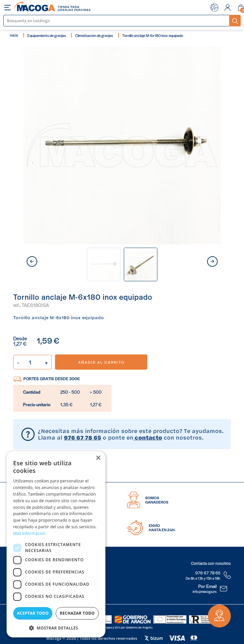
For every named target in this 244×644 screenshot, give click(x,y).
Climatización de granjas (94, 35)
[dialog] (56, 544)
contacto (148, 437)
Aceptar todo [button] (33, 613)
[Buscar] (117, 21)
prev (32, 261)
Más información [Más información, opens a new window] (29, 533)
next (212, 261)
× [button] (98, 458)
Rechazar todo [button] (77, 613)
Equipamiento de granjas (47, 35)
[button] (56, 627)
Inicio (14, 35)
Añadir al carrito (101, 362)
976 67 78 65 (82, 437)
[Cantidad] (32, 362)
